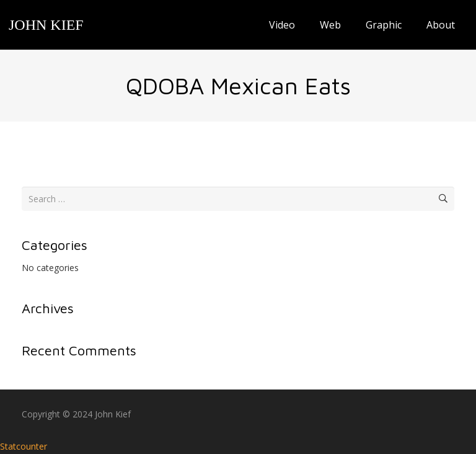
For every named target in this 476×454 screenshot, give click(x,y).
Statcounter (24, 446)
